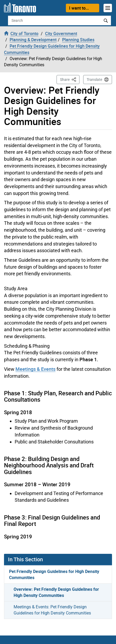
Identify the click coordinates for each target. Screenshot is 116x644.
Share (70, 79)
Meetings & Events (35, 369)
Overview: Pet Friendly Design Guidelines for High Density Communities (56, 592)
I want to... (79, 8)
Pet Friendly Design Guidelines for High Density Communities (54, 574)
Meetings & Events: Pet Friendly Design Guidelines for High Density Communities (52, 610)
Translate (94, 80)
